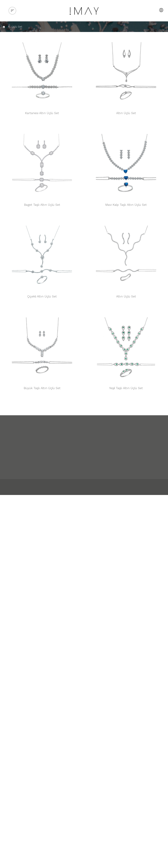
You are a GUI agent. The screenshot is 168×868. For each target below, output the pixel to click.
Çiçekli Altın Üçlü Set (42, 296)
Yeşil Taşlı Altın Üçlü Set (126, 388)
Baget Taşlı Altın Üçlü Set (42, 205)
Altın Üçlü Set (126, 113)
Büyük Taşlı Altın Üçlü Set (42, 388)
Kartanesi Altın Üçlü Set (42, 113)
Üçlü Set (17, 27)
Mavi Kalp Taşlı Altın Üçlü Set (126, 205)
